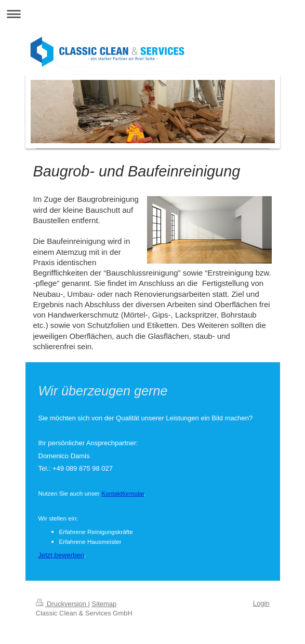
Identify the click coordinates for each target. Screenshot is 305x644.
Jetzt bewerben (61, 555)
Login (261, 603)
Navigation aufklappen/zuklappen (152, 14)
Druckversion (62, 604)
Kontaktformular (123, 493)
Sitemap (104, 604)
